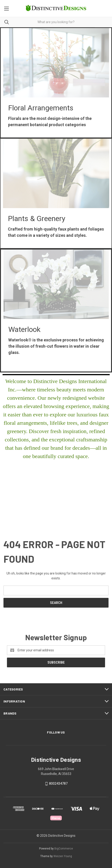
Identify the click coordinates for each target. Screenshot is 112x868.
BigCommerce (64, 849)
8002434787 (58, 784)
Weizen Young (63, 856)
